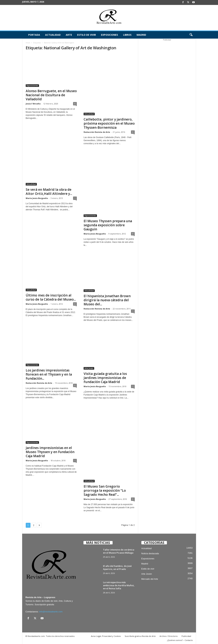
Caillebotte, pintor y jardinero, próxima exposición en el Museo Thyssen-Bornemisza (109, 123)
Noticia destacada (150, 553)
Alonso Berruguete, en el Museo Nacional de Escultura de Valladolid (51, 95)
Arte (69, 35)
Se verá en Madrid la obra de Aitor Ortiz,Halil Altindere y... (49, 192)
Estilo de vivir (87, 35)
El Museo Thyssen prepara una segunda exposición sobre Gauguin (108, 225)
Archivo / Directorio (169, 636)
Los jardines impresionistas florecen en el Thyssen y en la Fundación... (49, 374)
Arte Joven (89, 368)
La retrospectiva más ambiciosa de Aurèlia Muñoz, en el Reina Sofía (119, 585)
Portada (34, 35)
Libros (127, 35)
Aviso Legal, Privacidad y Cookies (106, 636)
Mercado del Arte (150, 579)
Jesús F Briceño (33, 104)
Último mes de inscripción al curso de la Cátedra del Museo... (51, 297)
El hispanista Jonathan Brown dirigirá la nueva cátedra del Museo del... (107, 300)
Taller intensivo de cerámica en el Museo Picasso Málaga (119, 551)
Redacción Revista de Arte (97, 132)
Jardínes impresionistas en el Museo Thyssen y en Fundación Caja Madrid (50, 452)
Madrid (141, 35)
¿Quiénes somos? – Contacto (180, 640)
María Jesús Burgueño (37, 198)
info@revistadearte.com (51, 612)
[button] (191, 35)
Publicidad (186, 636)
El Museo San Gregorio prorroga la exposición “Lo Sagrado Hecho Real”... (105, 490)
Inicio (28, 43)
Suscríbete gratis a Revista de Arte (140, 636)
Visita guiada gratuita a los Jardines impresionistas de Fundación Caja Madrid (105, 378)
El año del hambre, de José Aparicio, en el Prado (117, 567)
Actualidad (53, 35)
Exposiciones (110, 35)
